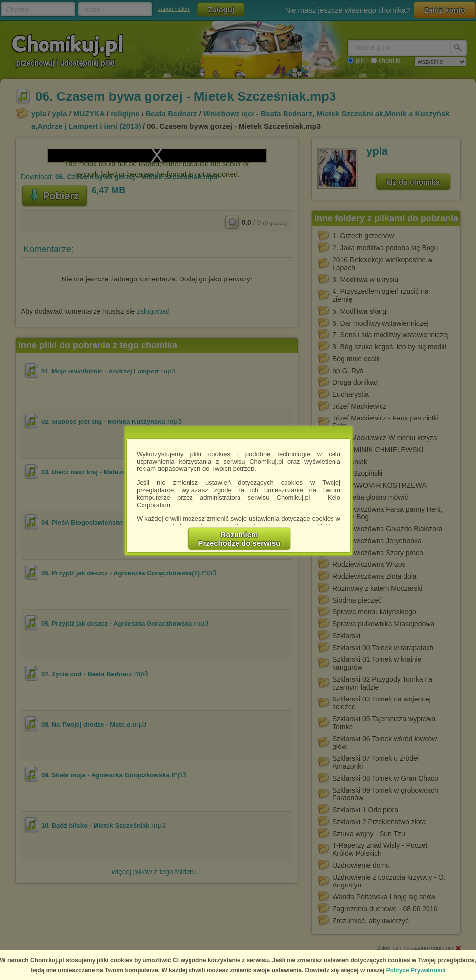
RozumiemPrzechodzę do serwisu (239, 539)
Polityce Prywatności (416, 970)
